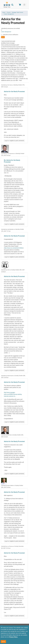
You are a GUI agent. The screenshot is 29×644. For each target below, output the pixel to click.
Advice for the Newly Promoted (14, 92)
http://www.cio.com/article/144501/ (14, 248)
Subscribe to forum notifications (11, 35)
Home (4, 12)
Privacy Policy (13, 637)
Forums (9, 12)
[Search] (12, 5)
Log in (6, 141)
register (12, 141)
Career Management (9, 14)
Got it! (3, 642)
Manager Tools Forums (18, 12)
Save (3, 37)
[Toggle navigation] (24, 5)
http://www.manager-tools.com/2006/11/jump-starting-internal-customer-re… (13, 394)
